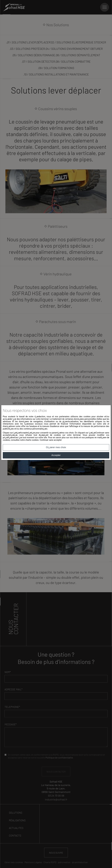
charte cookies (32, 440)
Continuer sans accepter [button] (51, 440)
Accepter (56, 455)
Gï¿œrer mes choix (56, 447)
